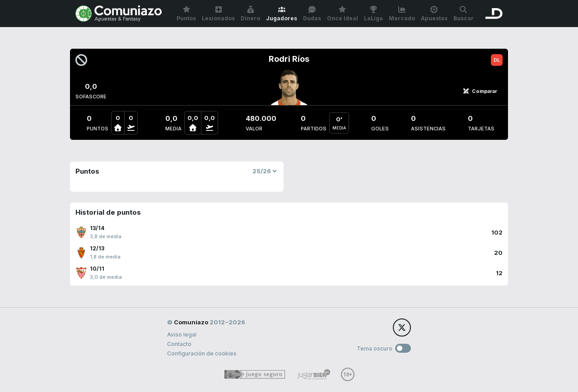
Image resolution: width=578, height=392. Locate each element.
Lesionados (218, 14)
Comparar (480, 91)
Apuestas (434, 14)
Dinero (250, 14)
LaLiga (373, 14)
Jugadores (282, 14)
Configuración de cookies (202, 353)
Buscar (464, 14)
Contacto (179, 344)
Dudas (312, 14)
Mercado (402, 14)
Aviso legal (182, 334)
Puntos (186, 14)
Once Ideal (343, 14)
